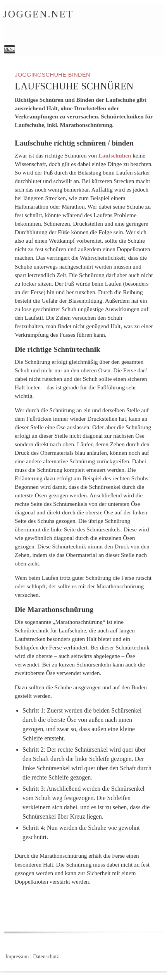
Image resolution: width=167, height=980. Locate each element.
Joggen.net (38, 14)
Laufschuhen (115, 155)
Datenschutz (46, 957)
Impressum (17, 957)
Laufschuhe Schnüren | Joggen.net (83, 26)
